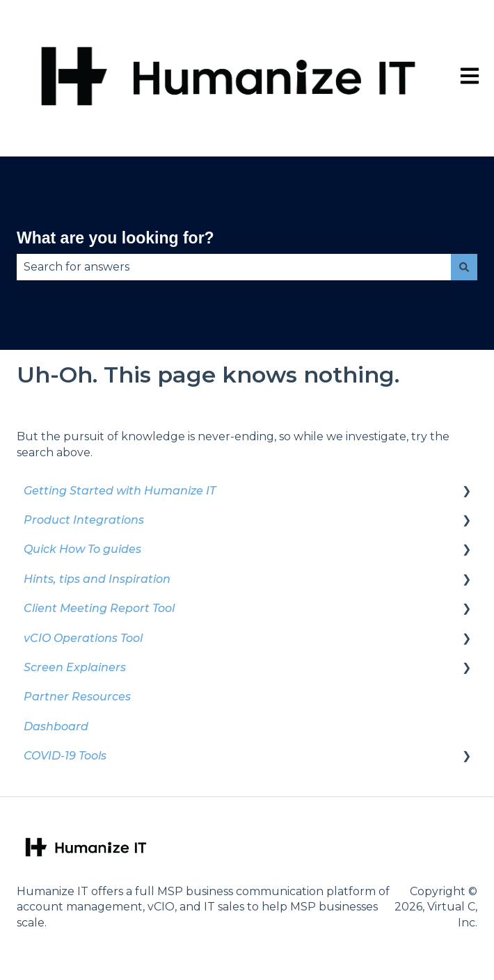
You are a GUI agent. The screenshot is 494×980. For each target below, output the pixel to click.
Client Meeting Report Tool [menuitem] (99, 608)
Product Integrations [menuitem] (84, 520)
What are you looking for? (115, 238)
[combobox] (234, 267)
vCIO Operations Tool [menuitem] (83, 638)
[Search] (464, 267)
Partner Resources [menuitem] (77, 697)
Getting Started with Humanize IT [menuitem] (120, 491)
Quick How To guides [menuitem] (82, 549)
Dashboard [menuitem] (56, 726)
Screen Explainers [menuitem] (75, 667)
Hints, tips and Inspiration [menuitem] (97, 579)
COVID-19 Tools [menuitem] (65, 756)
